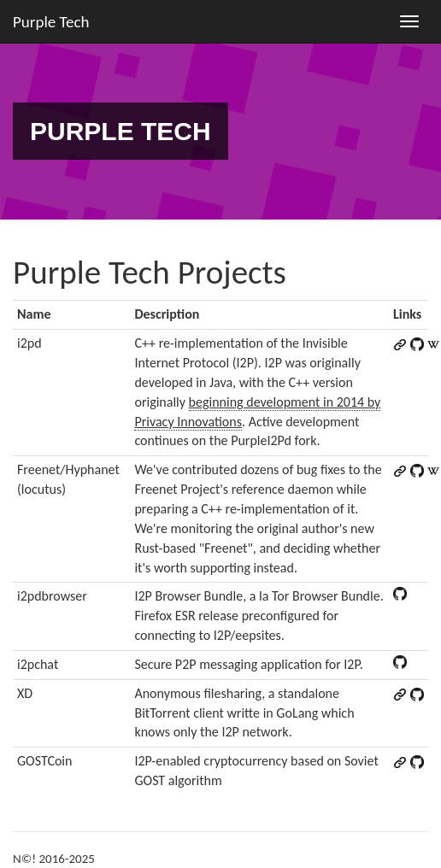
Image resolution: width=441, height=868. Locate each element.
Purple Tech (51, 22)
